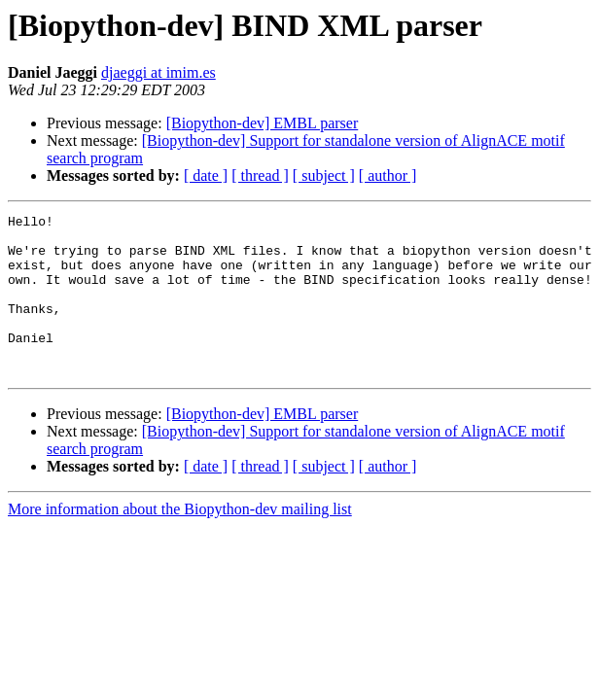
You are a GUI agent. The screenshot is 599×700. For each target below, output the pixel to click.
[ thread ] (260, 175)
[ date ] (206, 175)
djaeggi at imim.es (159, 72)
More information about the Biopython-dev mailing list (180, 541)
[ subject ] (324, 175)
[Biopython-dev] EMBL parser (263, 123)
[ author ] (388, 175)
